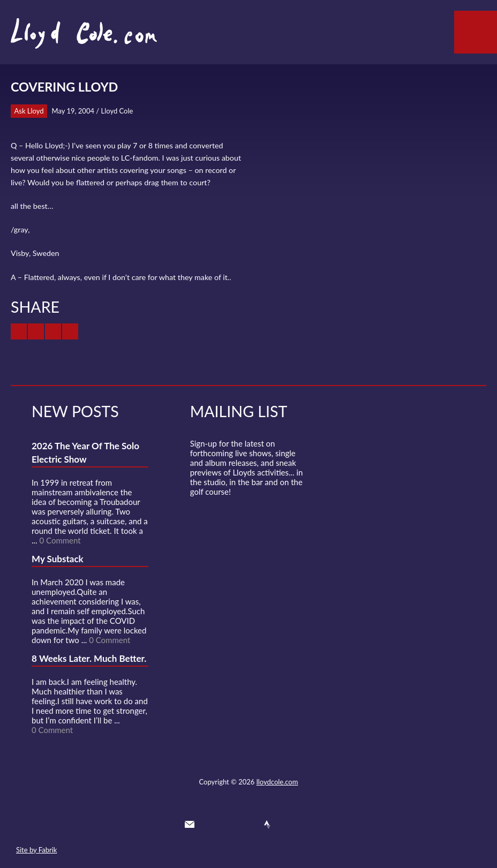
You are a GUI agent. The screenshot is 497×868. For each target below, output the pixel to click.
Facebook (228, 825)
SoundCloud (248, 825)
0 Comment (60, 540)
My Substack (58, 559)
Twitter (209, 825)
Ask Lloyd (29, 111)
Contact (190, 825)
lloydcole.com (277, 782)
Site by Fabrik (36, 850)
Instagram (287, 825)
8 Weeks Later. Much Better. (89, 658)
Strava (267, 825)
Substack (306, 825)
